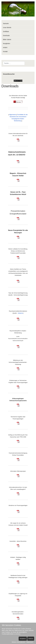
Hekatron (20, 313)
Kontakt (5, 52)
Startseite (6, 24)
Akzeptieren (23, 639)
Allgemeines (13, 115)
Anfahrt (5, 48)
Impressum (30, 642)
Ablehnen (31, 639)
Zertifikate (6, 32)
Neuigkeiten (7, 44)
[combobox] (14, 63)
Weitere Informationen (18, 642)
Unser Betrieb (7, 28)
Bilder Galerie (7, 40)
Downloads (6, 36)
